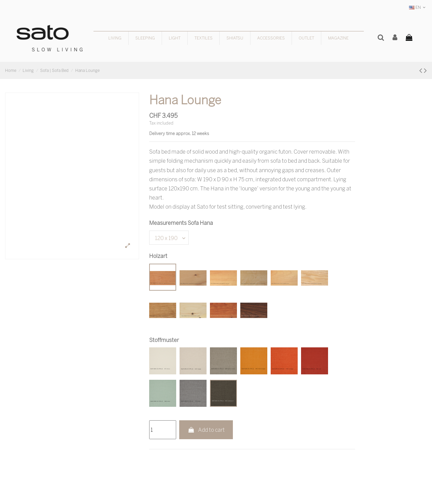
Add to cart (206, 430)
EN (418, 7)
